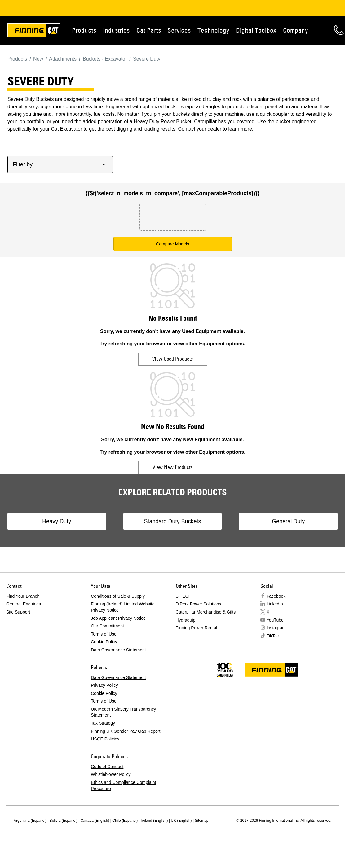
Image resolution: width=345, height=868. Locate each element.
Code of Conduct (107, 767)
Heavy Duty (57, 521)
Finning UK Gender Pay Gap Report (126, 731)
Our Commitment (107, 626)
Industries (116, 30)
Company (295, 30)
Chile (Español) (125, 821)
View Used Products (172, 359)
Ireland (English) (154, 821)
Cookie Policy (104, 642)
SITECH (184, 596)
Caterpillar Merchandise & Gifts (206, 612)
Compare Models (172, 244)
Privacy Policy (104, 685)
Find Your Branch (23, 596)
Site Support (18, 612)
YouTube (275, 620)
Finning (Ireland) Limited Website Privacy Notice (123, 607)
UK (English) (181, 821)
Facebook (276, 596)
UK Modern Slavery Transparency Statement (123, 712)
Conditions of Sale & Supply (118, 596)
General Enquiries (24, 604)
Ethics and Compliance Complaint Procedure (123, 785)
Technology (213, 30)
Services (179, 30)
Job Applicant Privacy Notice (118, 618)
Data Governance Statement (118, 650)
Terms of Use (104, 634)
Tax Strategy (103, 723)
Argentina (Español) (30, 821)
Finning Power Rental (197, 628)
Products (84, 30)
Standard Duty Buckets (172, 521)
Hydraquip (186, 620)
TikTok (273, 636)
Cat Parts (149, 30)
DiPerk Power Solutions (199, 604)
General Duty (288, 521)
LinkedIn (275, 604)
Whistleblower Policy (111, 774)
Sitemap (201, 821)
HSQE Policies (105, 739)
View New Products (172, 467)
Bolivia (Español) (64, 821)
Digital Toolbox (256, 30)
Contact (339, 30)
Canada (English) (95, 821)
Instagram (276, 628)
